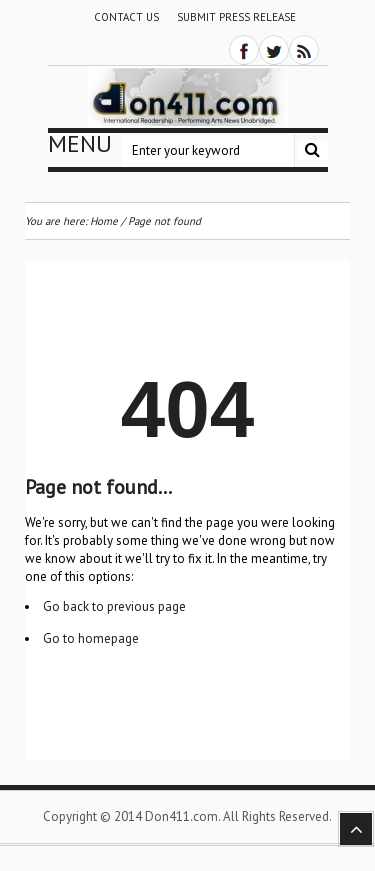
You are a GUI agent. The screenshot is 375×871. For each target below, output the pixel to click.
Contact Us (126, 17)
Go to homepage (91, 638)
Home (104, 221)
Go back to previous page (114, 606)
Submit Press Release (236, 17)
